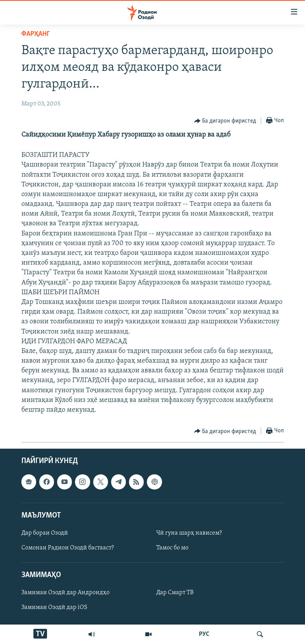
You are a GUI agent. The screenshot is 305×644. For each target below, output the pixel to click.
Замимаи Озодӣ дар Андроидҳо (65, 593)
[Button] (225, 121)
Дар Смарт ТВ (175, 593)
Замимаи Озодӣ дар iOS (54, 608)
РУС (204, 634)
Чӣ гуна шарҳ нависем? (189, 533)
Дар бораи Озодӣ (45, 533)
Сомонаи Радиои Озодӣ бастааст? (68, 548)
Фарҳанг (36, 34)
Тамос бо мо (172, 548)
